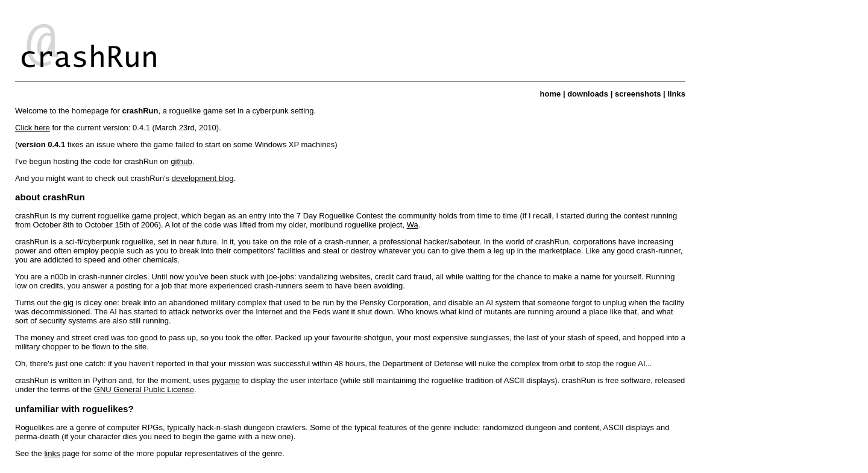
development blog (203, 178)
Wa (413, 225)
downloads (588, 94)
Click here (33, 128)
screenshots (638, 94)
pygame (226, 380)
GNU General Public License (144, 389)
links (676, 94)
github (181, 161)
